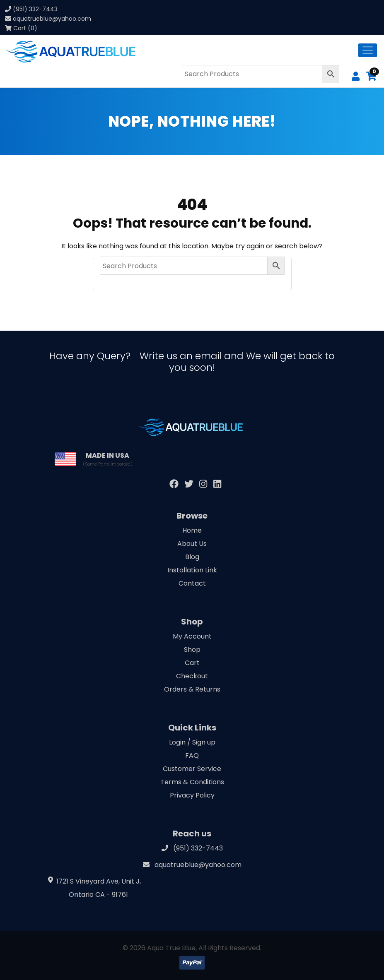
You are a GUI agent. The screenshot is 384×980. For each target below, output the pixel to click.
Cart (192, 663)
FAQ (192, 755)
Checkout (192, 676)
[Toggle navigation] (368, 50)
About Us (192, 544)
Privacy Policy (192, 795)
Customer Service (192, 769)
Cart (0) (21, 28)
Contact (192, 583)
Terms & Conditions (192, 782)
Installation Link (192, 570)
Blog (192, 557)
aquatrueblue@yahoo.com (52, 19)
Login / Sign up (192, 742)
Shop (192, 650)
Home (192, 530)
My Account (192, 636)
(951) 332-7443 (35, 9)
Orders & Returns (192, 689)
